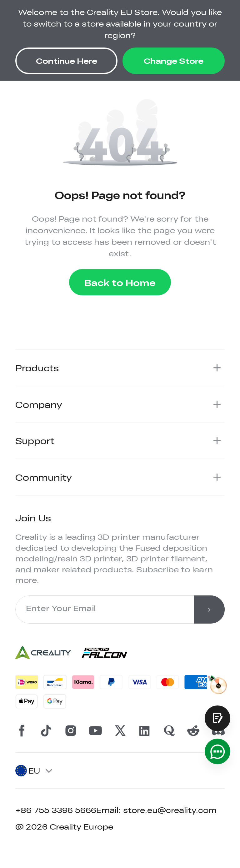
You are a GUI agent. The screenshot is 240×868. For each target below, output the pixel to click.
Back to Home (120, 282)
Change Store (174, 60)
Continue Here (67, 60)
